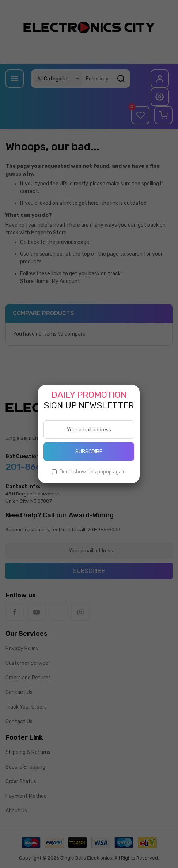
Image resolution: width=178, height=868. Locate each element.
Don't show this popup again (93, 472)
